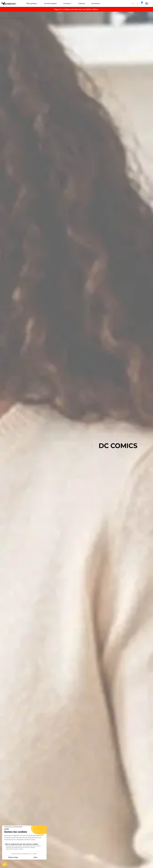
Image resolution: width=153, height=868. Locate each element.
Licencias (68, 3)
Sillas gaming (32, 3)
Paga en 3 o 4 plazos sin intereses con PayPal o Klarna (76, 9)
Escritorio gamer (51, 3)
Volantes (82, 3)
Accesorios (96, 3)
